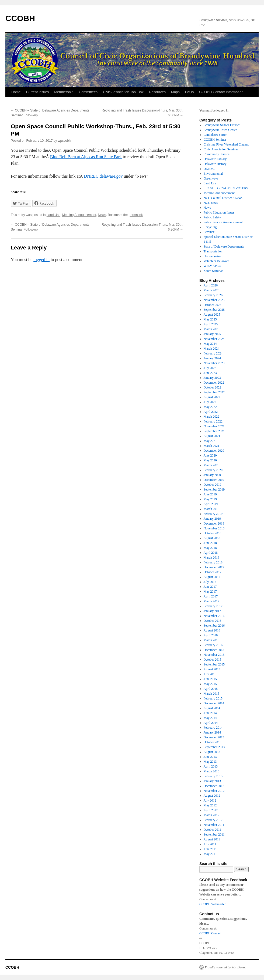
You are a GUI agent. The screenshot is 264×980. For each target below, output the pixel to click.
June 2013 (210, 757)
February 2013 (213, 776)
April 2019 (211, 504)
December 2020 (214, 451)
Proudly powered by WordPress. (225, 967)
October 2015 (213, 660)
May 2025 (210, 319)
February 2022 (213, 421)
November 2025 (214, 300)
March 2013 (211, 771)
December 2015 (214, 650)
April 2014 (211, 723)
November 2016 (214, 616)
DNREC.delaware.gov (103, 176)
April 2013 (211, 766)
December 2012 (214, 786)
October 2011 (212, 830)
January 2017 (212, 611)
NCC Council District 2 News (223, 198)
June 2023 (210, 373)
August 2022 (212, 397)
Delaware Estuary (215, 159)
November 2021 (214, 426)
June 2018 (210, 543)
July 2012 (210, 800)
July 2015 (210, 674)
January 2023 (212, 378)
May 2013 (210, 762)
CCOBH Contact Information (221, 92)
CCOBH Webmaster (213, 904)
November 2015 (214, 655)
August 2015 (212, 669)
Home (16, 92)
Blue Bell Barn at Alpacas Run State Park (86, 157)
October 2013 (213, 742)
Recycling (210, 227)
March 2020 (211, 465)
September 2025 (214, 310)
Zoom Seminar (213, 271)
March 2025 (211, 329)
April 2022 (211, 412)
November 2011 (214, 825)
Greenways (211, 178)
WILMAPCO (212, 266)
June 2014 (210, 713)
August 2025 (212, 315)
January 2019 (212, 519)
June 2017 (210, 587)
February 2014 (213, 728)
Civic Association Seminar (221, 149)
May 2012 (210, 805)
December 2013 (214, 737)
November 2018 (214, 528)
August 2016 (212, 630)
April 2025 (211, 324)
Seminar (209, 232)
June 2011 (210, 849)
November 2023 (214, 363)
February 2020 (213, 470)
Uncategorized (213, 256)
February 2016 (213, 645)
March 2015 (211, 694)
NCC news (211, 203)
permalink (136, 215)
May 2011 (210, 854)
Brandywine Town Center (220, 130)
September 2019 (214, 489)
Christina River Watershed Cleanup (227, 144)
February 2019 (213, 514)
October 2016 (213, 621)
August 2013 (212, 752)
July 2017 (210, 582)
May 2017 (210, 592)
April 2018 (211, 553)
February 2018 (213, 562)
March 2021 (211, 446)
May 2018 (210, 548)
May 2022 (210, 407)
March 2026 (211, 290)
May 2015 (210, 684)
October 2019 (213, 485)
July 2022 (210, 402)
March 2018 (211, 557)
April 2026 (211, 285)
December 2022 (214, 383)
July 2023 (210, 368)
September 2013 (214, 747)
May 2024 (210, 344)
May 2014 (210, 718)
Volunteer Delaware (216, 261)
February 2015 (213, 698)
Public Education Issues (219, 212)
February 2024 (213, 353)
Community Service (217, 154)
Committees (88, 92)
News (102, 215)
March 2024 (211, 349)
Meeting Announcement (79, 215)
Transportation (213, 251)
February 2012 (213, 820)
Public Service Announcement (223, 222)
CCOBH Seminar (215, 140)
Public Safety (212, 217)
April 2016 (211, 635)
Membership (64, 92)
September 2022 (214, 392)
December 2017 (214, 567)
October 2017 (213, 572)
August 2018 (212, 538)
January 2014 (212, 732)
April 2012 (211, 810)
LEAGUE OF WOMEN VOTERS (226, 188)
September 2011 (214, 834)
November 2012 (214, 791)
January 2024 (212, 358)
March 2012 (211, 815)
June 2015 (210, 679)
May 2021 (210, 441)
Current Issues (38, 92)
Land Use (53, 215)
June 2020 (210, 455)
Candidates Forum (216, 135)
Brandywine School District (222, 125)
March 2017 (211, 601)
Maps (175, 92)
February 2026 (213, 295)
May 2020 (210, 460)
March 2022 (211, 417)
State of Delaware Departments (224, 246)
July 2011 (210, 844)
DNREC (209, 169)
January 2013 (212, 781)
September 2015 (214, 664)
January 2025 (212, 334)
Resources (157, 92)
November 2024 (214, 339)
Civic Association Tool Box (123, 92)
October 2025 (213, 305)
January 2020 (212, 475)
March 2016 (211, 640)
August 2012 (212, 796)
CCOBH (20, 18)
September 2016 (214, 626)
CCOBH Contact (210, 933)
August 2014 (212, 708)
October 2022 (213, 387)
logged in (41, 260)
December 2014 (214, 703)
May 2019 (210, 499)
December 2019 (214, 480)
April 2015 (211, 689)
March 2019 (211, 509)
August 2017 (212, 577)
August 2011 (212, 839)
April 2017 (211, 596)
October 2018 (213, 533)
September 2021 (214, 431)
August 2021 (212, 436)
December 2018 (214, 523)
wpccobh (64, 141)
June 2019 (210, 494)
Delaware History (215, 164)
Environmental (213, 174)
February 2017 (213, 606)
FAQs (190, 92)
